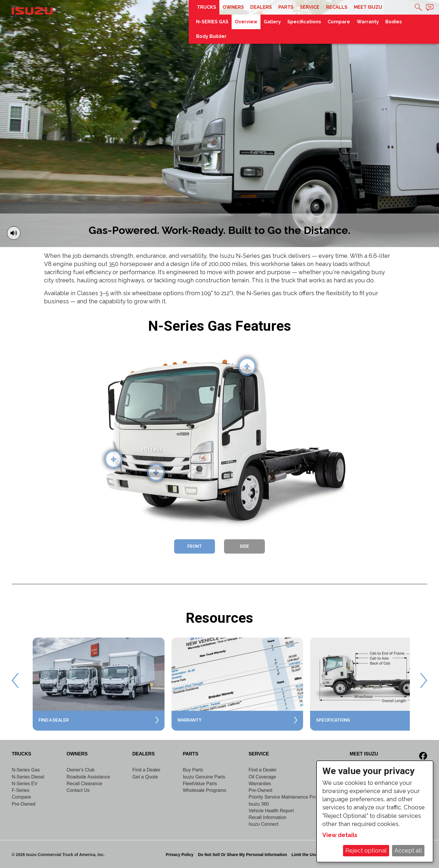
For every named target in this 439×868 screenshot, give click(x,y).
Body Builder (211, 36)
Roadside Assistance (88, 777)
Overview (246, 22)
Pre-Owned (23, 804)
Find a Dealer (146, 770)
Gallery (272, 22)
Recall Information (267, 817)
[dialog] (375, 811)
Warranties (260, 783)
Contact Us (78, 790)
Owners (233, 7)
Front (195, 546)
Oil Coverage (262, 777)
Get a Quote (145, 777)
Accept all (408, 850)
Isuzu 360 (259, 804)
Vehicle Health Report (271, 811)
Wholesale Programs (205, 790)
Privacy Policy (180, 855)
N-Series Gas (26, 770)
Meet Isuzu (368, 7)
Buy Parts (193, 770)
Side (244, 546)
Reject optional (366, 850)
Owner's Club (81, 770)
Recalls (337, 7)
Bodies (394, 22)
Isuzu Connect (264, 824)
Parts (286, 7)
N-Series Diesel (28, 777)
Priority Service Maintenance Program (288, 797)
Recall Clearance (84, 783)
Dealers (261, 7)
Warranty (368, 22)
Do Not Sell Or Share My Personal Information (242, 855)
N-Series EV (25, 783)
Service (310, 7)
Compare (339, 22)
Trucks (207, 7)
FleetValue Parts (200, 783)
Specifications (304, 22)
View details (340, 835)
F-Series (21, 790)
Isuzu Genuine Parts (204, 777)
